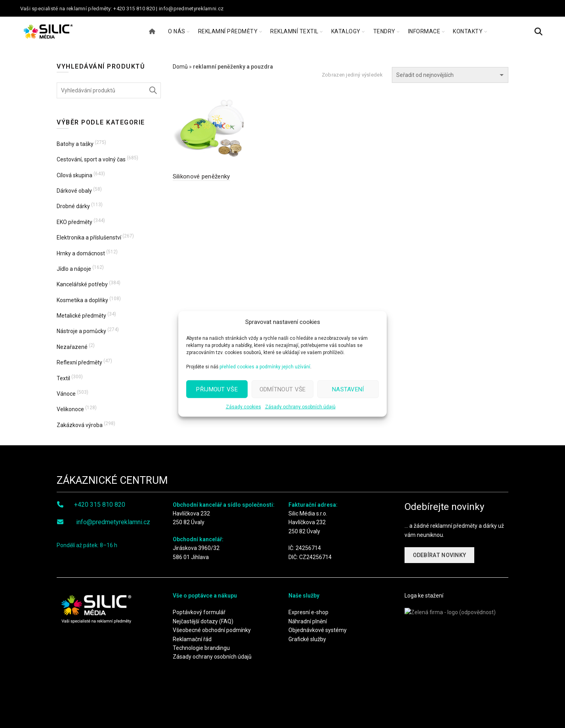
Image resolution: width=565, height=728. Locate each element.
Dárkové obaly (74, 191)
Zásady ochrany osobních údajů (300, 407)
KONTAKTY (468, 31)
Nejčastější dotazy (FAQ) (203, 621)
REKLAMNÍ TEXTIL (294, 31)
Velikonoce (70, 409)
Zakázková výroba (80, 425)
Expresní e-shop (308, 612)
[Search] (538, 32)
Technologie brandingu (201, 648)
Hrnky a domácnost (81, 253)
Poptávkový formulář (199, 612)
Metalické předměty (81, 316)
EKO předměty (74, 222)
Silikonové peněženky (201, 176)
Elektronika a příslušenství (89, 238)
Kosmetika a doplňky (82, 300)
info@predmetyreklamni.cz (113, 522)
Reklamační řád (192, 639)
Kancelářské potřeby (82, 284)
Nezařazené (72, 347)
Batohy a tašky (75, 144)
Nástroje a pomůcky (81, 331)
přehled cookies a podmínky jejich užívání (265, 367)
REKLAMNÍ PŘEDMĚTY (228, 31)
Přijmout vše (217, 389)
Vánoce (66, 394)
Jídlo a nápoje (74, 269)
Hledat (153, 90)
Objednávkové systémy (318, 630)
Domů (180, 67)
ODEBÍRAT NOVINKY (440, 555)
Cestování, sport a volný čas (91, 159)
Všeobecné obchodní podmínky (212, 630)
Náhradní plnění (308, 621)
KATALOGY (346, 31)
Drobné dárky (73, 206)
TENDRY (384, 31)
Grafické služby (307, 639)
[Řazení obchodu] (450, 75)
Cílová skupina (74, 175)
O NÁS (177, 31)
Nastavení (348, 389)
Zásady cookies (243, 407)
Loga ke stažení (424, 596)
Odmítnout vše (283, 389)
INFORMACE (424, 31)
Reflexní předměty (79, 362)
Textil (63, 378)
